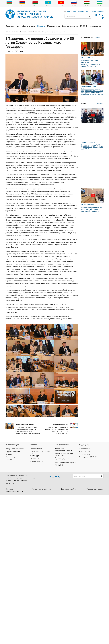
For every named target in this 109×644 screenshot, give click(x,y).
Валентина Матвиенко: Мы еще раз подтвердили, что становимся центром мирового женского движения (28, 434)
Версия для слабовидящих (77, 13)
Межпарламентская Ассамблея (30, 36)
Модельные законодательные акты (64, 454)
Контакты (9, 464)
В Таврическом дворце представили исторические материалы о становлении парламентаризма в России (92, 96)
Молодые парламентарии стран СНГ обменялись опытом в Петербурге (92, 213)
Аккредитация (85, 458)
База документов (71, 28)
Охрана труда (11, 461)
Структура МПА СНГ (13, 455)
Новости (42, 28)
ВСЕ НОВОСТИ (99, 42)
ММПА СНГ (34, 460)
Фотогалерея (84, 453)
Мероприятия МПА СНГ (88, 461)
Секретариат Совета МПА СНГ (40, 456)
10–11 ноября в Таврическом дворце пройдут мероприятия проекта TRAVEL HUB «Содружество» (56, 434)
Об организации (14, 28)
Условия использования (42, 493)
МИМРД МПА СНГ (37, 465)
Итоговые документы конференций (63, 463)
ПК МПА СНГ (35, 463)
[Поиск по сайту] (78, 18)
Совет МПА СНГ (36, 453)
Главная (8, 36)
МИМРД (85, 28)
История (9, 458)
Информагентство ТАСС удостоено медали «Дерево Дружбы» (92, 151)
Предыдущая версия (95, 493)
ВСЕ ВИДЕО (100, 108)
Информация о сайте (67, 493)
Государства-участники (15, 453)
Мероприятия (54, 28)
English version (98, 13)
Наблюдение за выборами (65, 466)
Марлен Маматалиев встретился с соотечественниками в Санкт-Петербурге (91, 67)
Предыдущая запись (25, 428)
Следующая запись (60, 428)
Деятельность (29, 28)
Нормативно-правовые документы (64, 458)
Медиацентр (96, 28)
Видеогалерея (85, 455)
